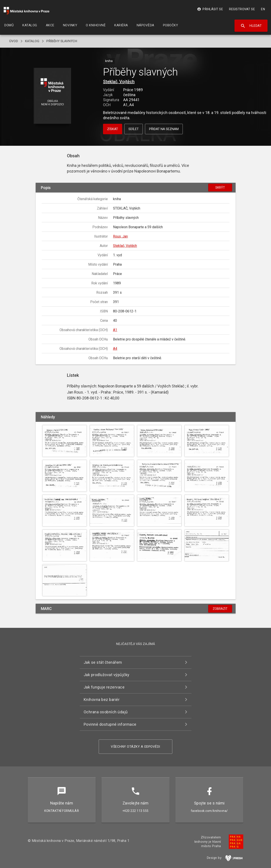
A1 (115, 330)
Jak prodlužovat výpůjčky (107, 675)
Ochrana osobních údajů (106, 712)
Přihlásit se (210, 9)
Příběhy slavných (62, 41)
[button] (52, 96)
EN (263, 9)
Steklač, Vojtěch (119, 82)
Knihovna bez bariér (102, 700)
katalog (32, 41)
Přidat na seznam (164, 129)
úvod (14, 41)
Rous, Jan (120, 236)
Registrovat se (242, 9)
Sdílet (134, 129)
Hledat (251, 26)
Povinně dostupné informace (110, 724)
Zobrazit (220, 609)
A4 (115, 349)
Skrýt (220, 188)
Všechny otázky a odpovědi (135, 747)
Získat (113, 129)
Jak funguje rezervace (104, 687)
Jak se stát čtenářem (103, 662)
